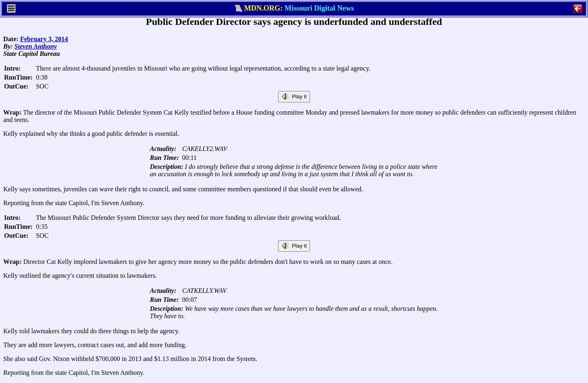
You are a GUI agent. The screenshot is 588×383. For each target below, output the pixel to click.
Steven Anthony (36, 46)
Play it (294, 97)
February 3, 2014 (44, 39)
